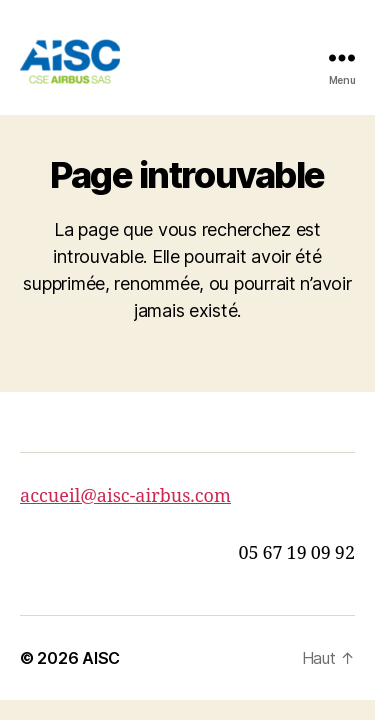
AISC (101, 658)
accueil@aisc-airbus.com (125, 496)
